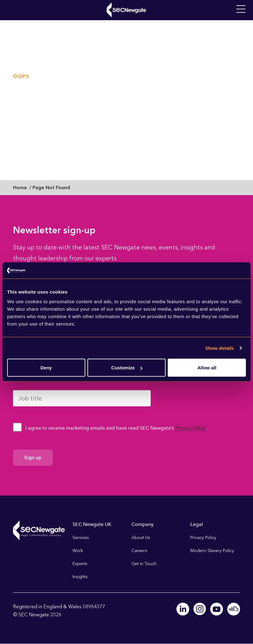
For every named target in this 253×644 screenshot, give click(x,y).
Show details (220, 348)
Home (20, 187)
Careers (139, 551)
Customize (127, 368)
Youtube (217, 609)
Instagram (200, 609)
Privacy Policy (191, 428)
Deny (46, 368)
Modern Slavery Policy (212, 551)
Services (81, 538)
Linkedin (184, 609)
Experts (80, 564)
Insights (80, 577)
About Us (141, 538)
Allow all (207, 368)
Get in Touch (144, 564)
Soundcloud (234, 609)
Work (78, 551)
